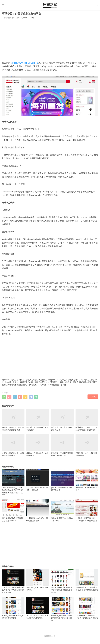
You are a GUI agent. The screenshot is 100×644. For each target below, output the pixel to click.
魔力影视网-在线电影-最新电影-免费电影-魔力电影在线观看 (62, 582)
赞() (93, 398)
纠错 (32, 19)
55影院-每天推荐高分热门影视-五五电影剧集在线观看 (87, 609)
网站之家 (33, 386)
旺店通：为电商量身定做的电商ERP (38, 421)
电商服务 (24, 19)
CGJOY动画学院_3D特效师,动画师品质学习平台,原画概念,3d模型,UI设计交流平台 (13, 483)
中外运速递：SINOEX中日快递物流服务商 (38, 511)
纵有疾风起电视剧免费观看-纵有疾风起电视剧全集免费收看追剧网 (13, 582)
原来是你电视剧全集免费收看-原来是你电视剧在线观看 (87, 581)
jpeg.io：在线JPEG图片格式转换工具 (62, 481)
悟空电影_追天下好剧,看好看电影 (38, 581)
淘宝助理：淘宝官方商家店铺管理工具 (62, 421)
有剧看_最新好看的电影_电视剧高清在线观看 (13, 609)
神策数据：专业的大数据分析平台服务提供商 (62, 446)
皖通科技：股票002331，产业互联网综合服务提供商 (87, 421)
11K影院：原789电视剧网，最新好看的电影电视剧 (87, 511)
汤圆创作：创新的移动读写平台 (87, 481)
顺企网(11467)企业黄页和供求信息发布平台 (13, 511)
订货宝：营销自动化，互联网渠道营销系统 (13, 446)
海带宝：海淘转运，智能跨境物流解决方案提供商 (13, 421)
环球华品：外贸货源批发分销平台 (52, 386)
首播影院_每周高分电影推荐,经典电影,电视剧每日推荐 (62, 610)
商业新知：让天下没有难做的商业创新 (87, 446)
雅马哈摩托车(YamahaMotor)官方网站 (62, 511)
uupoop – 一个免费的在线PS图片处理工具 (38, 481)
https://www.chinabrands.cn (25, 64)
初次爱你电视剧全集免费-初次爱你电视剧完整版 (38, 609)
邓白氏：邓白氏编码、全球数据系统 (38, 446)
